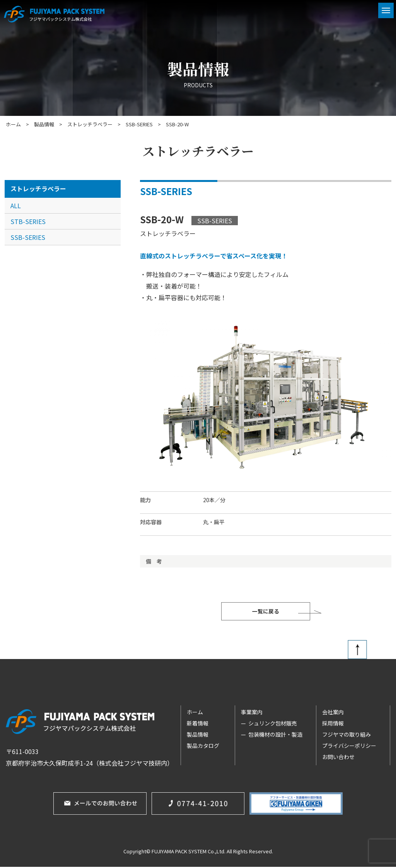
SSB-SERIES (28, 237)
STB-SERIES (28, 221)
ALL (16, 206)
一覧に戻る (266, 612)
